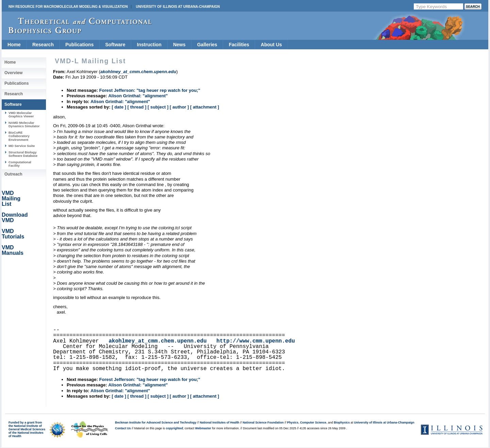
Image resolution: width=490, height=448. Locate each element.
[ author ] (179, 107)
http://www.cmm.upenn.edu (256, 341)
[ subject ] (158, 107)
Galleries (207, 45)
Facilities (239, 45)
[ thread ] (137, 107)
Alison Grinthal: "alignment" (138, 96)
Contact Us (123, 428)
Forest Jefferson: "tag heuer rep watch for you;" (150, 90)
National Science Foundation (263, 422)
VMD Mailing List (11, 198)
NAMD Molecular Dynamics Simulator (24, 124)
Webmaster (203, 428)
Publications (79, 45)
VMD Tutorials (13, 234)
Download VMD (15, 218)
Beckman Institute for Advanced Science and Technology (156, 422)
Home (14, 45)
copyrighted (174, 428)
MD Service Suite (22, 146)
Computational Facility (20, 164)
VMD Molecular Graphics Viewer (21, 114)
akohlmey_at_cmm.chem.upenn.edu (158, 341)
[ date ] (119, 107)
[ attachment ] (205, 107)
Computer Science (313, 422)
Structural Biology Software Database (23, 154)
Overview (13, 73)
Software (115, 45)
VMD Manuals (13, 250)
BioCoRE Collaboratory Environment (19, 136)
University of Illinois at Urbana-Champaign (178, 7)
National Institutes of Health (219, 422)
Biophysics (342, 422)
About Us (271, 45)
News (179, 45)
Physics (293, 422)
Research (43, 45)
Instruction (149, 45)
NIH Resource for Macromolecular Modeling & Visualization (68, 7)
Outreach (13, 174)
